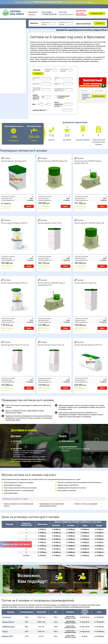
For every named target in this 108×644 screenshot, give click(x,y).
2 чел (3, 51)
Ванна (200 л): (36, 79)
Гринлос (4, 70)
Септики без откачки (8, 34)
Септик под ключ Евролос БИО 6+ (14, 223)
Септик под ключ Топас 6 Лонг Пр (51, 345)
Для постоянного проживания (11, 39)
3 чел (3, 53)
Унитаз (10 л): (58, 79)
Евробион (17, 70)
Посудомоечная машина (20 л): (59, 90)
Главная (30, 6)
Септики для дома (7, 27)
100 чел (22, 58)
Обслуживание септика (9, 82)
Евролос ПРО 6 (8, 636)
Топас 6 (5, 632)
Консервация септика (9, 85)
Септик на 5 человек (59, 582)
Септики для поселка (8, 32)
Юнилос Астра (6, 75)
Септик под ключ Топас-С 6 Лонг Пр (15, 345)
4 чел (3, 56)
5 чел (3, 58)
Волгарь (4, 68)
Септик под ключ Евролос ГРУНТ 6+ (88, 345)
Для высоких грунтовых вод (10, 37)
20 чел (21, 51)
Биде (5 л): (58, 84)
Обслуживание (46, 6)
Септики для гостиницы (9, 29)
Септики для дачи (7, 24)
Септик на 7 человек (82, 582)
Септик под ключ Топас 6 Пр (85, 283)
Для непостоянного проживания (12, 42)
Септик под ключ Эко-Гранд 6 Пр (14, 161)
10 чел (12, 58)
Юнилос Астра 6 (8, 622)
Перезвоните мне (97, 13)
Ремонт (90, 6)
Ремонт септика (7, 88)
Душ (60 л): (36, 84)
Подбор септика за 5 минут (16, 544)
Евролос (17, 65)
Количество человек (45, 23)
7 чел (12, 53)
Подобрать (99, 23)
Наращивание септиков (9, 91)
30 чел (21, 53)
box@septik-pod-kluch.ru (66, 14)
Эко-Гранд (18, 75)
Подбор (97, 6)
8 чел (12, 56)
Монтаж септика (7, 79)
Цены (68, 6)
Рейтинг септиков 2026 (10, 44)
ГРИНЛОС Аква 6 (8, 627)
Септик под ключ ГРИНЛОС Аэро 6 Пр (89, 223)
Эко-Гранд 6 (7, 617)
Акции (75, 6)
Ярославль (32, 15)
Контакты (106, 6)
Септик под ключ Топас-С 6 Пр (50, 223)
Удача (16, 73)
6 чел (12, 51)
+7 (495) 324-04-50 (49, 14)
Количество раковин (62, 23)
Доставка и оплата (59, 6)
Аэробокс (4, 73)
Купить (29, 206)
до (46, 104)
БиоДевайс (18, 68)
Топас (3, 65)
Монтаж (82, 6)
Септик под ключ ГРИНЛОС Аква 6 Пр (52, 161)
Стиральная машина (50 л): (36, 90)
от (38, 104)
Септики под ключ (7, 21)
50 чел (21, 56)
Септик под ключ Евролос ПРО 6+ (14, 283)
